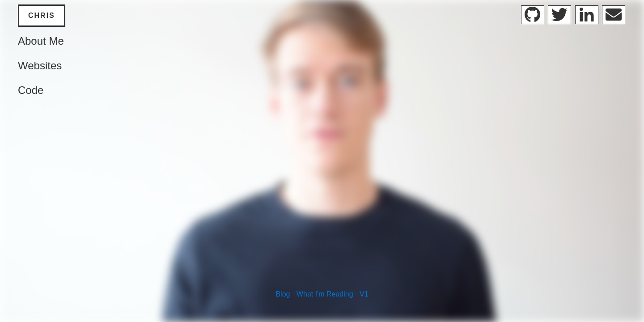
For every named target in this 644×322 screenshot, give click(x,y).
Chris (42, 15)
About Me (41, 41)
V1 (364, 294)
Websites (40, 66)
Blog (283, 294)
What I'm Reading (325, 294)
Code (31, 90)
